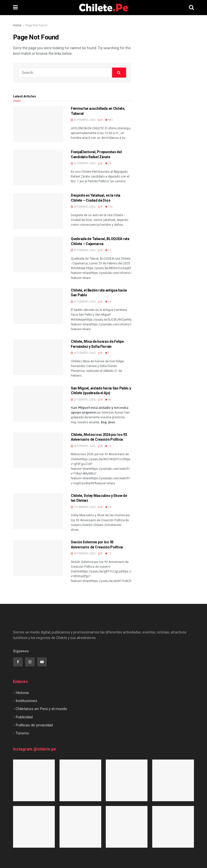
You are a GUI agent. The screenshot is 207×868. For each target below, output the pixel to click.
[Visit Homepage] (103, 8)
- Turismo (21, 733)
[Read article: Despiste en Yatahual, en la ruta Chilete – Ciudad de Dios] (38, 211)
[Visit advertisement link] (166, 125)
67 (108, 250)
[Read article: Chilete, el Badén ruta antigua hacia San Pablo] (38, 306)
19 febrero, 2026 (83, 507)
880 (109, 120)
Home (17, 25)
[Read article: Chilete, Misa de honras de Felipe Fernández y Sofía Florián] (38, 357)
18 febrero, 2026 (83, 446)
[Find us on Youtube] (42, 662)
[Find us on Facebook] (18, 662)
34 (108, 302)
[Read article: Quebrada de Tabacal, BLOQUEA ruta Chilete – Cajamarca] (38, 254)
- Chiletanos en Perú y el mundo (40, 709)
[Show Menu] (15, 8)
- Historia (21, 693)
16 (108, 446)
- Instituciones (25, 701)
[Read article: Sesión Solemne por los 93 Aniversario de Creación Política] (38, 558)
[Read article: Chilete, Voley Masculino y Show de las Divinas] (38, 511)
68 (108, 400)
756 (109, 207)
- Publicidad (23, 717)
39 (108, 163)
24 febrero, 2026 (83, 207)
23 (108, 507)
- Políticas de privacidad (33, 725)
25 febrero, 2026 (83, 163)
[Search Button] (191, 8)
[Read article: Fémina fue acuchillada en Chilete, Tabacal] (38, 124)
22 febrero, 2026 (83, 400)
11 (108, 554)
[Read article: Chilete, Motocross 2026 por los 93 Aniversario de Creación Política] (38, 450)
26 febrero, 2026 (83, 120)
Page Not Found (36, 25)
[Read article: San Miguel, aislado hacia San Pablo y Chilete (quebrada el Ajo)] (38, 404)
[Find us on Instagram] (30, 662)
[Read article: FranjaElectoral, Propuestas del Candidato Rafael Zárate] (38, 168)
